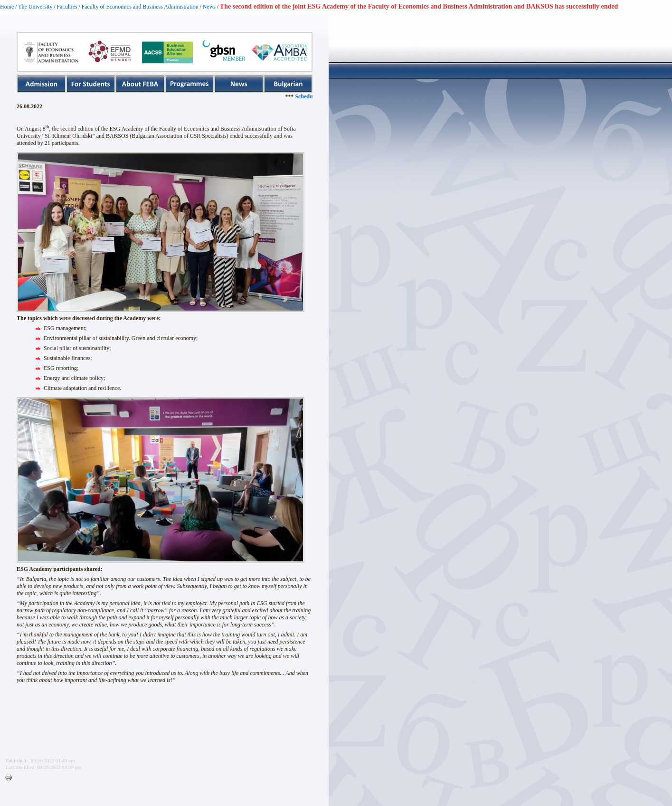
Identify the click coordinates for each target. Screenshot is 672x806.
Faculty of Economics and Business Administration (140, 7)
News (209, 7)
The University (35, 7)
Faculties (67, 7)
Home (7, 7)
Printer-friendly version (11, 778)
